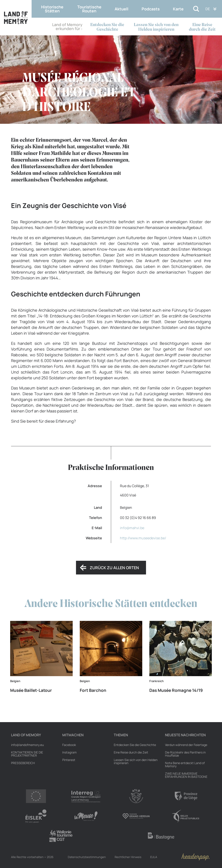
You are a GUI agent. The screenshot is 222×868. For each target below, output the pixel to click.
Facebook (69, 745)
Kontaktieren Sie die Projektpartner (27, 754)
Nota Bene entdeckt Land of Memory (185, 765)
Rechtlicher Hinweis (128, 857)
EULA (154, 857)
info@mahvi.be (132, 528)
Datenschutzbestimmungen (87, 857)
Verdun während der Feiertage (186, 745)
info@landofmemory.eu (27, 745)
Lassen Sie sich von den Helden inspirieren (156, 27)
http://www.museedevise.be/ (143, 538)
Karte (178, 9)
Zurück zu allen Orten (114, 568)
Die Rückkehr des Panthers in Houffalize (185, 754)
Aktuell (121, 9)
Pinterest (69, 760)
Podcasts (151, 9)
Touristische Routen (89, 9)
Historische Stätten (52, 9)
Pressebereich (23, 763)
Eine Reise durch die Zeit (202, 27)
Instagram (69, 752)
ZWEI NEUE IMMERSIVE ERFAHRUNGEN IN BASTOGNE (186, 775)
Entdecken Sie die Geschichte (107, 27)
